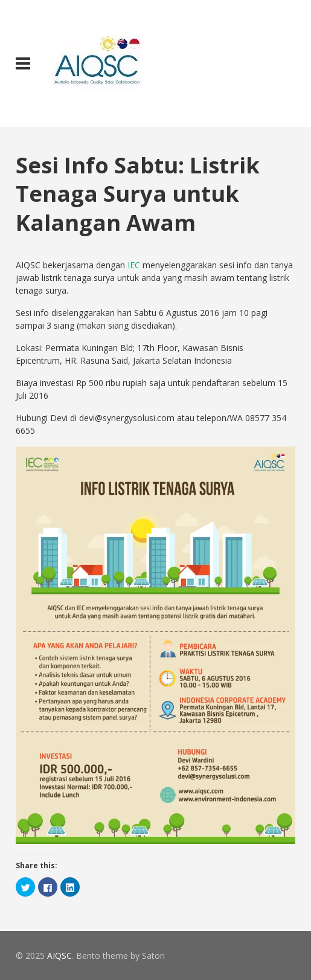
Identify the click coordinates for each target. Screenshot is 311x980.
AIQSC (59, 956)
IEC (134, 265)
